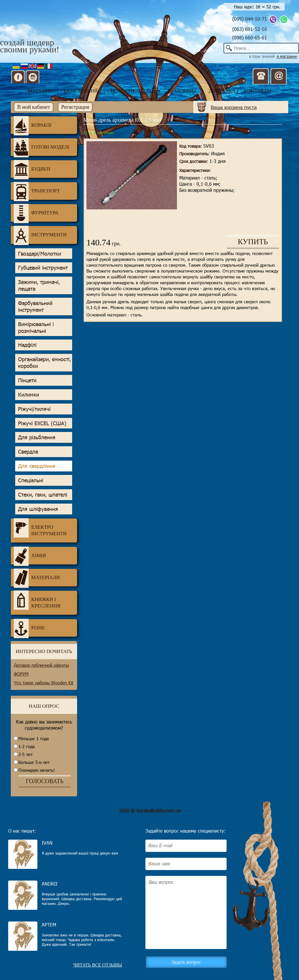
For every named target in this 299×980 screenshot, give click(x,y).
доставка (222, 91)
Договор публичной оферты (41, 665)
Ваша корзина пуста (234, 107)
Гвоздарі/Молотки (40, 254)
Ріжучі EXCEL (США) (42, 423)
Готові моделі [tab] (42, 147)
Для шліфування (38, 509)
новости (122, 91)
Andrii (50, 884)
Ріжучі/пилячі (34, 409)
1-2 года (27, 746)
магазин (39, 91)
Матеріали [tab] (37, 578)
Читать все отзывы (98, 965)
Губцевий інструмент (43, 268)
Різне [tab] (29, 628)
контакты (258, 91)
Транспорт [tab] (37, 191)
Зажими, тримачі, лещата (39, 285)
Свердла (28, 452)
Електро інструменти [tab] (40, 528)
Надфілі (27, 345)
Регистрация (75, 107)
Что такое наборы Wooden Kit (44, 683)
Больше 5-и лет (34, 762)
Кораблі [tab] (33, 125)
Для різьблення (37, 437)
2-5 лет (26, 754)
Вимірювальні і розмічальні (36, 327)
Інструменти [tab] (40, 235)
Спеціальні (31, 480)
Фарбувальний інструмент (35, 306)
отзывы (185, 91)
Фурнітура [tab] (36, 213)
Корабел (38, 24)
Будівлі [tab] (32, 169)
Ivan (47, 843)
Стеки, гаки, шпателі (43, 495)
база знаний (81, 91)
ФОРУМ (21, 674)
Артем (49, 925)
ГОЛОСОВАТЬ (45, 781)
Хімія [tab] (30, 556)
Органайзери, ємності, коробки (45, 362)
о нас (155, 91)
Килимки (29, 395)
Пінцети (27, 380)
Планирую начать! (37, 770)
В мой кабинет (34, 107)
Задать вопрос (186, 962)
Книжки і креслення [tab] (37, 600)
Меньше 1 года (34, 738)
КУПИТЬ (253, 242)
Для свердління (37, 466)
